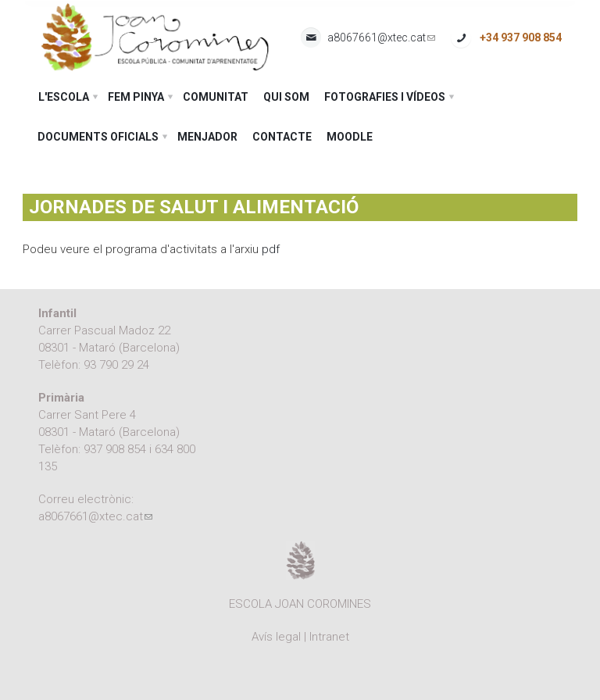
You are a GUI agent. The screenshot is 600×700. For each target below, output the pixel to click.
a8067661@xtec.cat (381, 38)
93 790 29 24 (116, 365)
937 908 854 (115, 449)
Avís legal (276, 637)
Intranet (329, 637)
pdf (271, 249)
